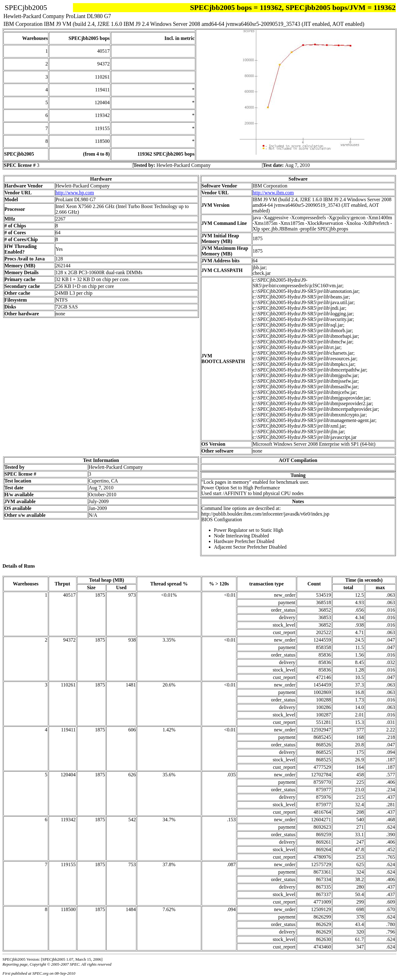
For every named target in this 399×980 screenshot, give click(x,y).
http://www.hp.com (75, 193)
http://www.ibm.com (273, 193)
